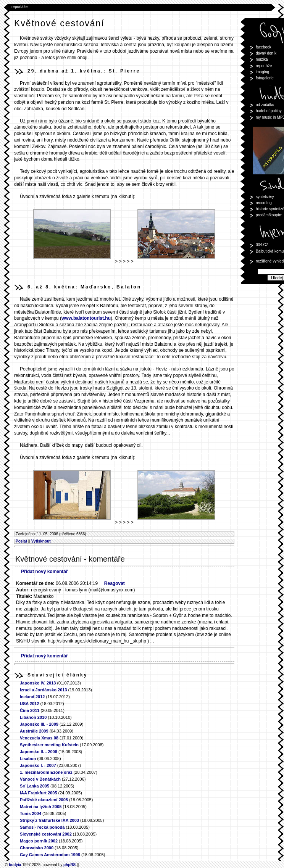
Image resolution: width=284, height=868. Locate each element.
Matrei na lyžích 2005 (41, 807)
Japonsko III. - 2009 (39, 724)
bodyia (15, 865)
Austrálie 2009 (34, 731)
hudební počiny (269, 111)
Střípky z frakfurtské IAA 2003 (49, 820)
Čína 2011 (30, 710)
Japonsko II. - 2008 (39, 752)
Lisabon (28, 758)
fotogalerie (265, 78)
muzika (262, 59)
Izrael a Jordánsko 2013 (44, 690)
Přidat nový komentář (44, 572)
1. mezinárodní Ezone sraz (46, 772)
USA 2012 (29, 704)
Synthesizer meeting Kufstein (49, 745)
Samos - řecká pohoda (42, 827)
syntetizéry (265, 197)
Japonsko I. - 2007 (39, 765)
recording (264, 203)
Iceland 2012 (32, 697)
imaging (262, 72)
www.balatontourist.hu (86, 318)
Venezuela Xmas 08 (39, 738)
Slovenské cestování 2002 (46, 834)
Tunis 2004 (31, 813)
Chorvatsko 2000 (37, 848)
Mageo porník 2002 (39, 841)
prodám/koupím (269, 215)
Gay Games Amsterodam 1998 (50, 855)
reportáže (19, 7)
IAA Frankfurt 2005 (38, 793)
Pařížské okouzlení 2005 (44, 800)
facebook (264, 47)
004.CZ (262, 245)
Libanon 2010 (33, 717)
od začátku (265, 105)
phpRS (69, 865)
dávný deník (266, 53)
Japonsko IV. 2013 (38, 683)
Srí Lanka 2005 (35, 786)
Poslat (21, 541)
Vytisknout (41, 541)
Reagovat (115, 583)
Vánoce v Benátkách (40, 779)
